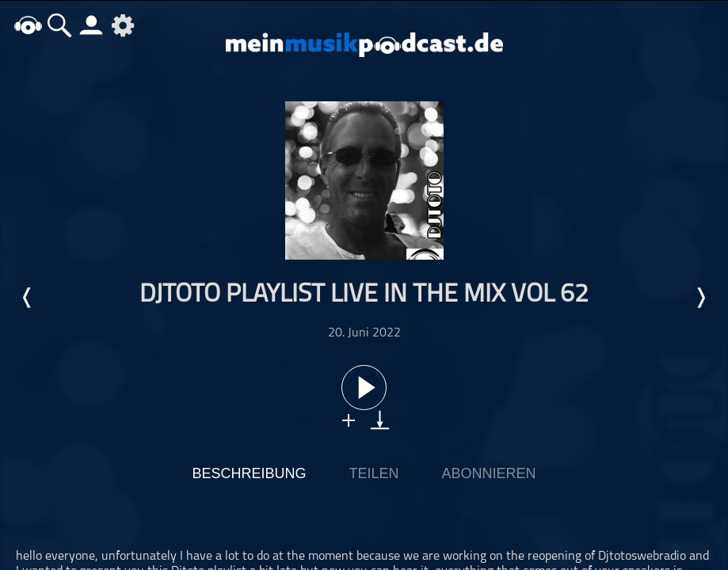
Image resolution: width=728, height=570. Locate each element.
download (380, 420)
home (28, 25)
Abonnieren (489, 473)
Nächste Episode (700, 298)
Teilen (374, 473)
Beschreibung (249, 473)
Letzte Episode (28, 298)
